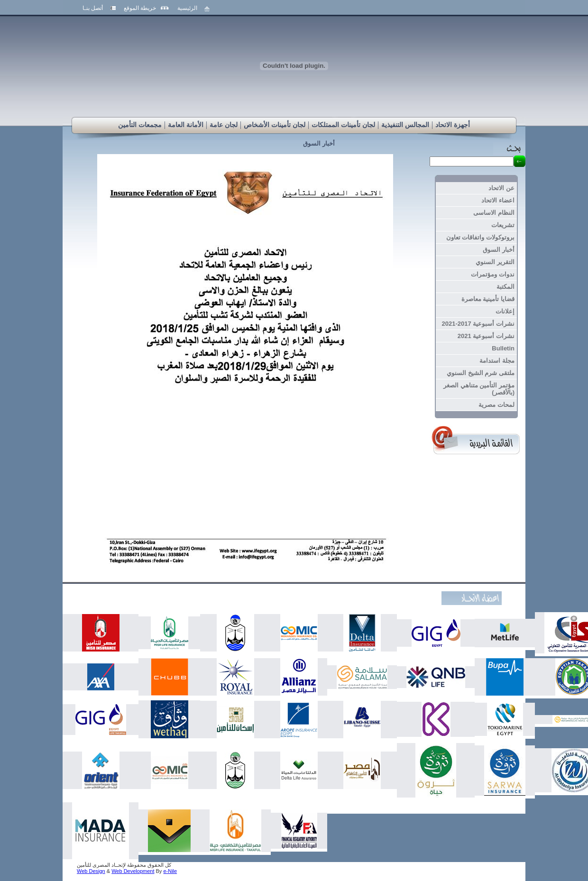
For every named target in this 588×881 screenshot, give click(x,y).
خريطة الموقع (140, 8)
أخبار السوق (319, 143)
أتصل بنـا (93, 8)
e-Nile (170, 871)
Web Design (91, 871)
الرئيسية (187, 8)
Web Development (133, 871)
